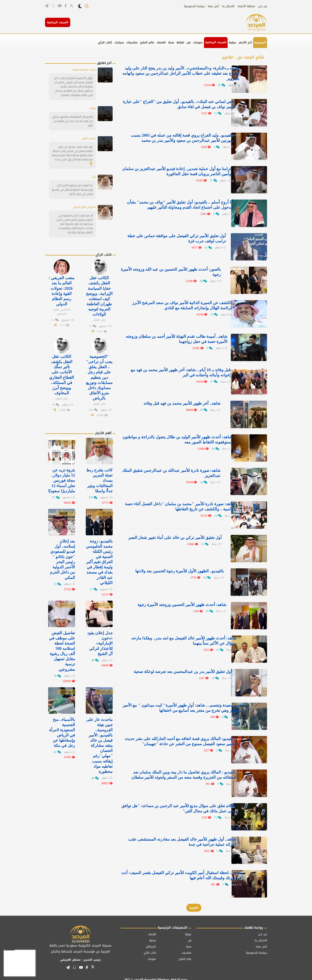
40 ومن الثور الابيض (84, 207)
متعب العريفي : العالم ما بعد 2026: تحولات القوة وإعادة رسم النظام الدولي (62, 290)
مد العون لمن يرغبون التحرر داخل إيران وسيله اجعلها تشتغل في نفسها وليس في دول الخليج (72, 189)
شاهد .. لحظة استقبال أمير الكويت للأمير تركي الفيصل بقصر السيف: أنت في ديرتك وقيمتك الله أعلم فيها (177, 869)
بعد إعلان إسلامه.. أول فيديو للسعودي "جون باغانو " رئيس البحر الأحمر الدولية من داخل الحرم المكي (62, 558)
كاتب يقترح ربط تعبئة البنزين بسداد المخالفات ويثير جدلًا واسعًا (99, 479)
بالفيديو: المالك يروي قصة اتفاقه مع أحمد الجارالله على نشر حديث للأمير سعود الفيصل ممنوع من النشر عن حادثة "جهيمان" (175, 736)
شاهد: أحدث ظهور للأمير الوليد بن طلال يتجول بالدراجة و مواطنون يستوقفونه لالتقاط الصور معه (180, 437)
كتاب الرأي (105, 43)
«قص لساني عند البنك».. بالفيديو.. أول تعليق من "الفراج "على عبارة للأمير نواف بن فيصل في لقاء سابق (175, 104)
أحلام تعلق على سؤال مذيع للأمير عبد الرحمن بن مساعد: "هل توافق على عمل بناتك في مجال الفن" (176, 802)
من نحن (263, 6)
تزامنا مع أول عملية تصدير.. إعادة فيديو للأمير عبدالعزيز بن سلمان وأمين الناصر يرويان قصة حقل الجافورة (179, 170)
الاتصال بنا (228, 6)
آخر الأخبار (245, 43)
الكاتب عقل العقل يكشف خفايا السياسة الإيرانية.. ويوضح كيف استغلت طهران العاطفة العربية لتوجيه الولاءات (99, 296)
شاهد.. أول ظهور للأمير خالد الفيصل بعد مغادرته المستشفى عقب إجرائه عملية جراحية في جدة (178, 836)
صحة (171, 43)
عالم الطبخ (147, 43)
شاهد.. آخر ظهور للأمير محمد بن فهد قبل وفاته (188, 401)
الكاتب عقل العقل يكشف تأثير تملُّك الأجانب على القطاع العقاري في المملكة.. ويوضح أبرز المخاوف (62, 374)
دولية (233, 43)
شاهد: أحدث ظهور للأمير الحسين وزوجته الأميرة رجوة (182, 600)
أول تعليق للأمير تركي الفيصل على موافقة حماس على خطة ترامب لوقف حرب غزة (178, 237)
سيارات (119, 43)
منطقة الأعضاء (246, 6)
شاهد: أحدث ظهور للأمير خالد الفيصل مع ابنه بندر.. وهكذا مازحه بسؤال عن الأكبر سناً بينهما (174, 636)
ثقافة (180, 43)
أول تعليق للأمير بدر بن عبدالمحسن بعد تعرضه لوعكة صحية (178, 667)
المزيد (194, 901)
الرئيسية (260, 43)
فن (189, 43)
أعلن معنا (214, 6)
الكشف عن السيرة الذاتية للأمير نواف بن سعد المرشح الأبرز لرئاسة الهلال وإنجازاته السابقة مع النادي (177, 303)
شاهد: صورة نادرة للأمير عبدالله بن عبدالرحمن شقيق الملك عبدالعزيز (178, 470)
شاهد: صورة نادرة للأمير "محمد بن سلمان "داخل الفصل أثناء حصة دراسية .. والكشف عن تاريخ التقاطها (176, 503)
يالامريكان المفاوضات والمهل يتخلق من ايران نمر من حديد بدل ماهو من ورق (73, 121)
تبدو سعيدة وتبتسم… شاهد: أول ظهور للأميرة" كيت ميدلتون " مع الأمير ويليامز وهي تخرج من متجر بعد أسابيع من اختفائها (175, 703)
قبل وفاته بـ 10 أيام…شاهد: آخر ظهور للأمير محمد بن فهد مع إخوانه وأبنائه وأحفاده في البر (177, 370)
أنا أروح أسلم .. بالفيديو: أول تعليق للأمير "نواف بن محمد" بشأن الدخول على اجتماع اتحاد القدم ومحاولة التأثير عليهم (174, 204)
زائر (94, 176)
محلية (153, 934)
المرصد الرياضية (216, 42)
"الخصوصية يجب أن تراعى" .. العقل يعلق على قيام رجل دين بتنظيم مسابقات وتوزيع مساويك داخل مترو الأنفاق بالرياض (99, 376)
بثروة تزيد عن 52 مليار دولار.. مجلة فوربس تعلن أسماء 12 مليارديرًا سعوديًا (62, 479)
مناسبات (132, 43)
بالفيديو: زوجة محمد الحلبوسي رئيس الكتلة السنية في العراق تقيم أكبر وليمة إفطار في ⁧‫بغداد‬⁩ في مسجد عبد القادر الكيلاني (99, 561)
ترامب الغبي (89, 138)
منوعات (198, 43)
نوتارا (93, 108)
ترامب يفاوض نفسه (84, 70)
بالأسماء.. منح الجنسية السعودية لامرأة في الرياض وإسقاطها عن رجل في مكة (62, 731)
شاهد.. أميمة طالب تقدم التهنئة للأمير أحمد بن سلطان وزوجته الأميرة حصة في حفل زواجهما (176, 337)
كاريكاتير (151, 940)
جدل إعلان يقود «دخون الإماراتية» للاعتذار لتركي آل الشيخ (100, 642)
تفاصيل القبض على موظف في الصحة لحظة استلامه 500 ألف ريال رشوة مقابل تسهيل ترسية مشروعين (62, 650)
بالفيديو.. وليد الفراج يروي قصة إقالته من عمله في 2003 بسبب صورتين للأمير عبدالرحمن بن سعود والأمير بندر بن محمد (175, 137)
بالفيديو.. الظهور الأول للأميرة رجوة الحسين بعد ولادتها (183, 567)
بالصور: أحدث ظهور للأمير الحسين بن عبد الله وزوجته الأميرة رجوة (177, 270)
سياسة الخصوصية (194, 6)
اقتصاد (161, 43)
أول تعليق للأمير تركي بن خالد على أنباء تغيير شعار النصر (180, 534)
